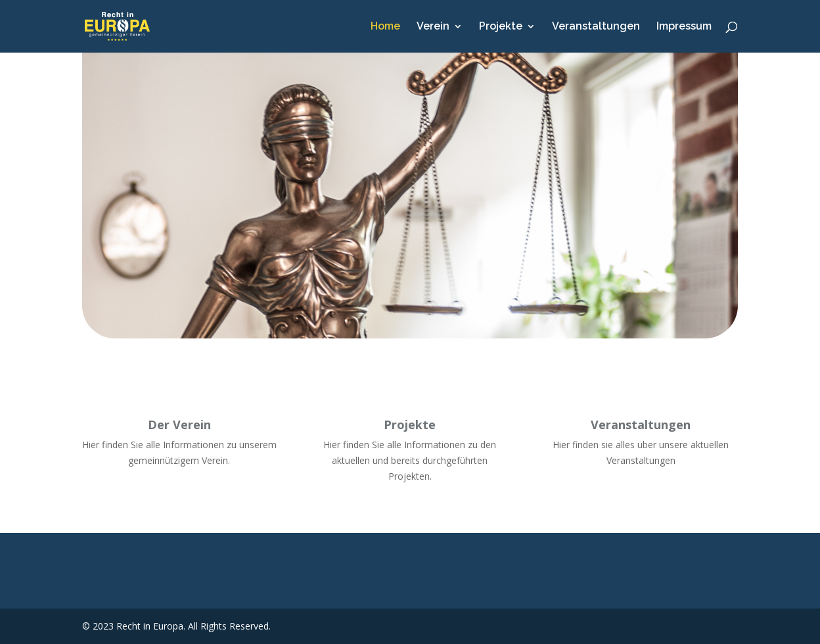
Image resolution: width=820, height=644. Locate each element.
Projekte (501, 27)
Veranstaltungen (596, 27)
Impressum (684, 27)
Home (385, 27)
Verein (433, 27)
